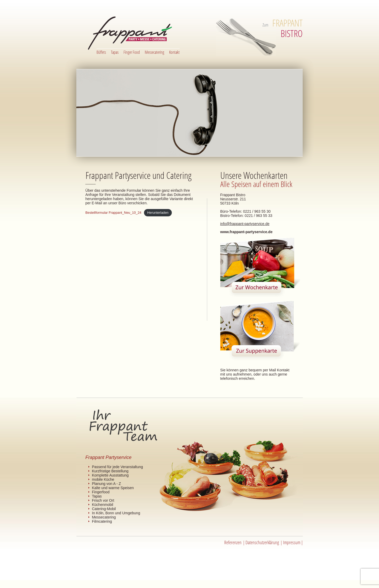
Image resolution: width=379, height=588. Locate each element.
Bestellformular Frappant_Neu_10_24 (113, 213)
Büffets (101, 52)
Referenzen (233, 542)
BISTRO (287, 28)
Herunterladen (158, 213)
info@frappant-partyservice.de (245, 224)
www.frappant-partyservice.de (246, 232)
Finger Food (132, 52)
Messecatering (154, 52)
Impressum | (293, 542)
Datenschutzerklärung (262, 542)
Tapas (115, 52)
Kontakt (174, 52)
